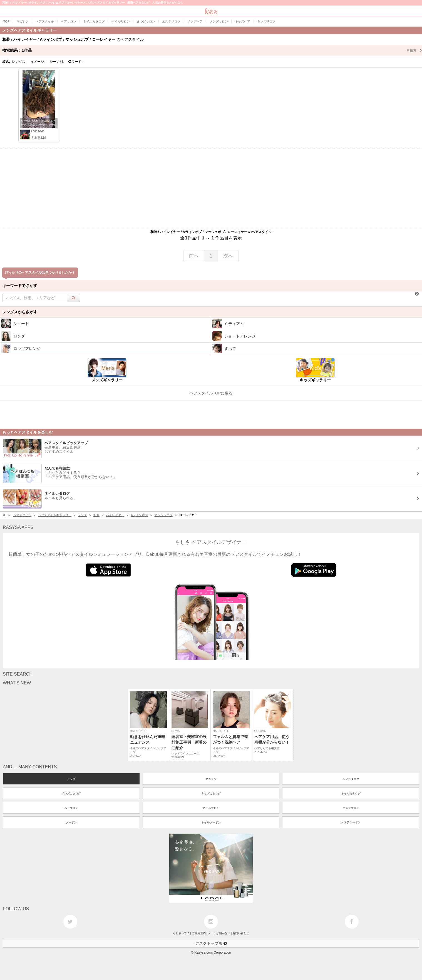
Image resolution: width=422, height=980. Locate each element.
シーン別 (57, 62)
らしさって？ (181, 933)
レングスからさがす (20, 312)
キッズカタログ (211, 793)
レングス (19, 62)
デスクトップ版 (211, 943)
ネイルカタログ (351, 793)
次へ (228, 256)
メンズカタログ (71, 793)
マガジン (211, 779)
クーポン (71, 822)
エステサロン (351, 808)
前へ (194, 256)
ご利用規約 (199, 933)
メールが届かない (219, 933)
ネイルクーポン (211, 822)
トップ (71, 779)
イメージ (38, 62)
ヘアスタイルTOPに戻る (211, 393)
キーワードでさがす (20, 286)
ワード (76, 62)
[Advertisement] (211, 188)
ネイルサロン (211, 808)
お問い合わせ (241, 933)
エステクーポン (351, 822)
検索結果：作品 (212, 50)
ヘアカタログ (351, 779)
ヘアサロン (71, 808)
